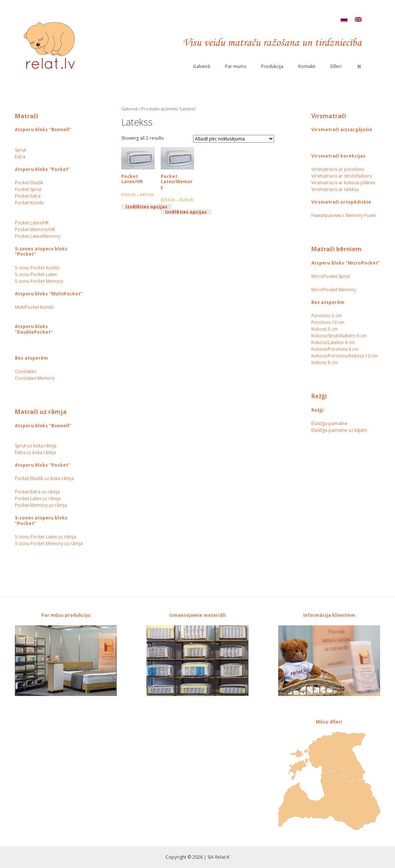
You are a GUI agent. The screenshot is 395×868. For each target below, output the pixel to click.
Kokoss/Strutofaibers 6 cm (339, 336)
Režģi (317, 410)
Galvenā (202, 66)
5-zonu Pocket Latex (36, 274)
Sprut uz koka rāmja (36, 446)
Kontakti (307, 66)
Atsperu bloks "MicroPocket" (346, 263)
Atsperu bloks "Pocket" (43, 169)
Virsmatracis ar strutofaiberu (342, 176)
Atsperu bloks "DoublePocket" (34, 329)
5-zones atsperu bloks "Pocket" (41, 251)
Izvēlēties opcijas (147, 207)
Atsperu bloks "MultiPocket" (49, 294)
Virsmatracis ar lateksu (335, 189)
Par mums (236, 66)
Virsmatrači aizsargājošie (342, 129)
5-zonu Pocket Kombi (37, 268)
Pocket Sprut (28, 189)
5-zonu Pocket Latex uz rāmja (46, 537)
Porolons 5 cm (327, 316)
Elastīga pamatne (329, 423)
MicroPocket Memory (334, 290)
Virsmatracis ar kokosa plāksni (343, 183)
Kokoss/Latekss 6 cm (333, 342)
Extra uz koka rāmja (35, 452)
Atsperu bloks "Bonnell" (43, 129)
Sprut (20, 150)
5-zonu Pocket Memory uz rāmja (49, 543)
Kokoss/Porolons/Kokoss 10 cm (345, 356)
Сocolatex (25, 371)
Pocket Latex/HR (32, 223)
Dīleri (336, 66)
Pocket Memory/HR (35, 229)
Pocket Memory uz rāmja (41, 505)
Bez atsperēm (31, 358)
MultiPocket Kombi (34, 307)
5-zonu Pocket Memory (39, 281)
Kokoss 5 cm (325, 329)
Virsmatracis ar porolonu (338, 169)
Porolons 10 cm (328, 322)
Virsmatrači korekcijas (338, 156)
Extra (20, 157)
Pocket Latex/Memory (38, 236)
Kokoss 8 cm (325, 362)
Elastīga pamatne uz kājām (339, 430)
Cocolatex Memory (35, 378)
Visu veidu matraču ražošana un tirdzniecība (272, 43)
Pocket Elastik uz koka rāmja (44, 478)
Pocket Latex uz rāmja (38, 498)
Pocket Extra (28, 196)
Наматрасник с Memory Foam (344, 215)
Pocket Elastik (29, 183)
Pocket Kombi (29, 203)
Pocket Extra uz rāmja (37, 492)
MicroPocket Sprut (330, 276)
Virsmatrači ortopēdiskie (341, 202)
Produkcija (272, 66)
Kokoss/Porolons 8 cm (335, 349)
